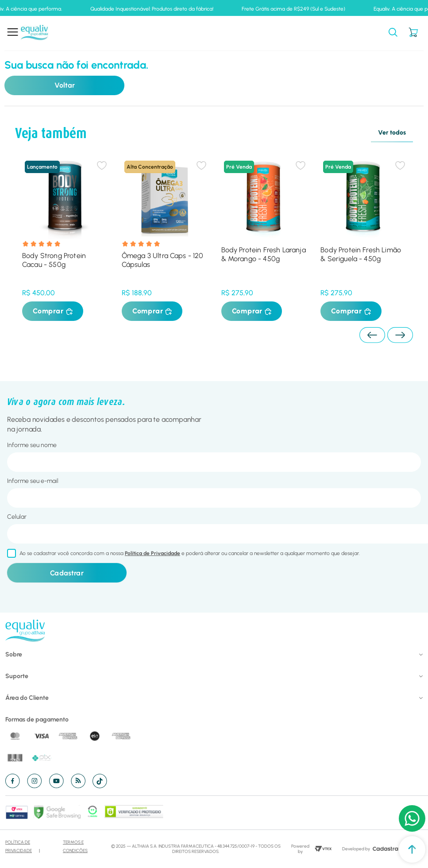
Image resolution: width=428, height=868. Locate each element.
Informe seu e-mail (33, 481)
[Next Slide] (400, 335)
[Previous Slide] (372, 335)
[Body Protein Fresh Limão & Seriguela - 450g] (363, 237)
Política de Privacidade (152, 553)
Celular (17, 517)
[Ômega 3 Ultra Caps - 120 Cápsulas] (164, 237)
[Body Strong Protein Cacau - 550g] (65, 237)
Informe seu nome (32, 445)
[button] (393, 33)
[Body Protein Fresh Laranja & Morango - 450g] (264, 237)
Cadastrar (67, 573)
